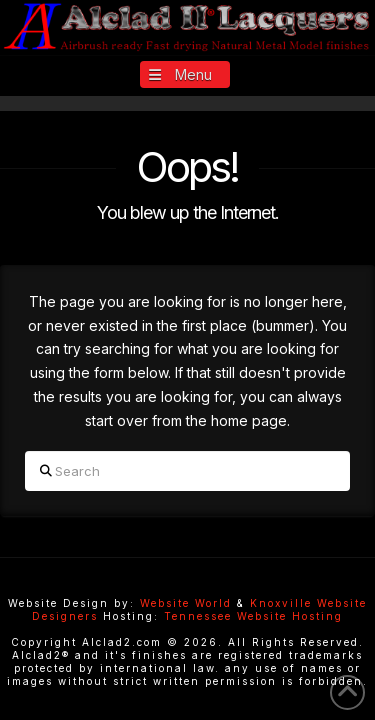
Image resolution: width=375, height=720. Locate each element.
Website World (186, 603)
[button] (185, 74)
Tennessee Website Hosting (253, 616)
